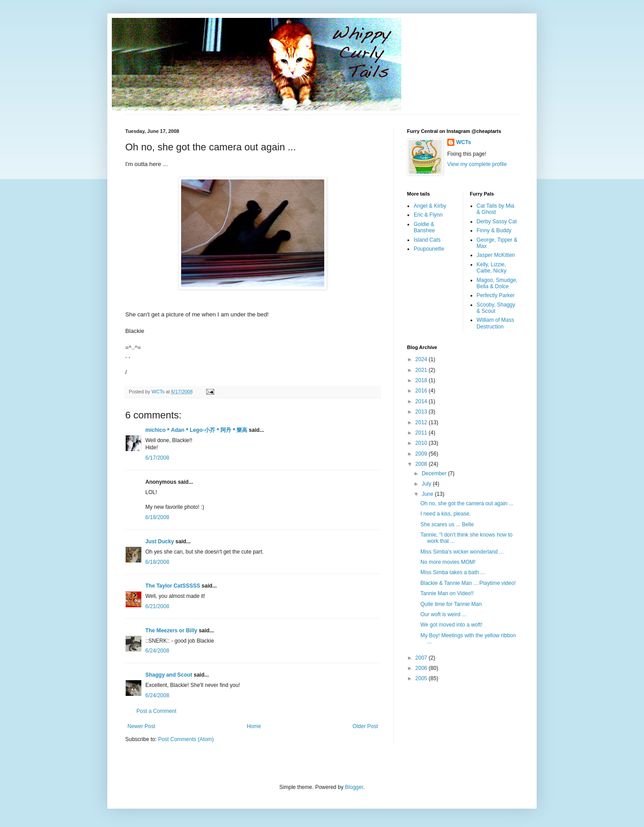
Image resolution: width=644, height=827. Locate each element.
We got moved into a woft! (451, 625)
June (428, 494)
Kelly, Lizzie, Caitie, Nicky (492, 268)
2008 (422, 464)
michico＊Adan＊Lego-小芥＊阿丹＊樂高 (196, 430)
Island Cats (427, 240)
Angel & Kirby (430, 206)
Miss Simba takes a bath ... (453, 572)
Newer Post (141, 726)
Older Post (365, 726)
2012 (422, 422)
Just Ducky (160, 541)
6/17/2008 (157, 458)
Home (254, 726)
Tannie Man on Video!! (447, 593)
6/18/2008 (157, 517)
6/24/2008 (157, 651)
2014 (422, 401)
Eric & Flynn (428, 215)
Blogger (354, 787)
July (427, 484)
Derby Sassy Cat (497, 222)
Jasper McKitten (496, 255)
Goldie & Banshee (424, 227)
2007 (422, 658)
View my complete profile (477, 164)
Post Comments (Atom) (186, 739)
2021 (422, 370)
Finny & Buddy (494, 230)
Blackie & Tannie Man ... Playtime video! (468, 583)
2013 (422, 412)
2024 (422, 359)
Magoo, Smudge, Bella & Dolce (497, 283)
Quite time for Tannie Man (451, 604)
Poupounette (429, 249)
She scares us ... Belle (447, 524)
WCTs (464, 142)
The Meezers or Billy (171, 631)
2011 (422, 433)
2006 (422, 668)
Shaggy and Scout (169, 675)
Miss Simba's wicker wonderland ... (462, 552)
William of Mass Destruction (496, 323)
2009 (422, 454)
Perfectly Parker (496, 295)
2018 (422, 380)
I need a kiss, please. (446, 514)
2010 (422, 443)
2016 (422, 391)
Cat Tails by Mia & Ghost (496, 209)
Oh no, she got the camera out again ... (467, 503)
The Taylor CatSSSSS (173, 586)
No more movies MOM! (448, 562)
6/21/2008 (157, 606)
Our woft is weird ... (443, 614)
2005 (422, 678)
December (435, 473)
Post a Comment (156, 711)
